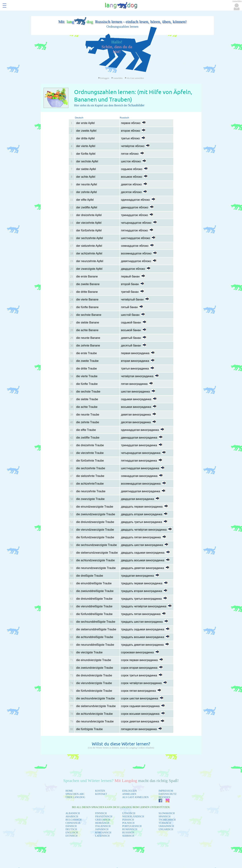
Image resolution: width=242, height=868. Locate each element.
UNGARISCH (166, 829)
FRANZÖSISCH (104, 817)
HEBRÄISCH (102, 823)
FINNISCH (101, 813)
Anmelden (117, 78)
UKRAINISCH (166, 826)
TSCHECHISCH (167, 820)
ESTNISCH (72, 836)
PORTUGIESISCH (132, 826)
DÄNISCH (71, 826)
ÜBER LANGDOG (75, 797)
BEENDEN (164, 797)
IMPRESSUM (166, 791)
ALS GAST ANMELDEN (135, 797)
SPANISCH (164, 817)
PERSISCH (128, 820)
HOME (69, 791)
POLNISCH (128, 823)
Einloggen (104, 78)
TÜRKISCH (165, 823)
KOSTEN (100, 791)
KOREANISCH (103, 833)
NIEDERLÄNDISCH (133, 817)
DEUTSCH (71, 829)
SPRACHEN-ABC (75, 794)
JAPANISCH (102, 829)
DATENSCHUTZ (168, 794)
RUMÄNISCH (130, 829)
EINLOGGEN (129, 791)
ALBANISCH (73, 813)
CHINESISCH (73, 823)
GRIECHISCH (103, 820)
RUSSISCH (128, 833)
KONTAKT (101, 794)
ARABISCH (72, 817)
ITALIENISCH (103, 826)
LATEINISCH (102, 836)
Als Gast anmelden (134, 78)
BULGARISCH (73, 820)
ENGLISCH (72, 833)
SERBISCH (128, 836)
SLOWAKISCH (167, 813)
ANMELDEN (129, 794)
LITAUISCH (129, 813)
